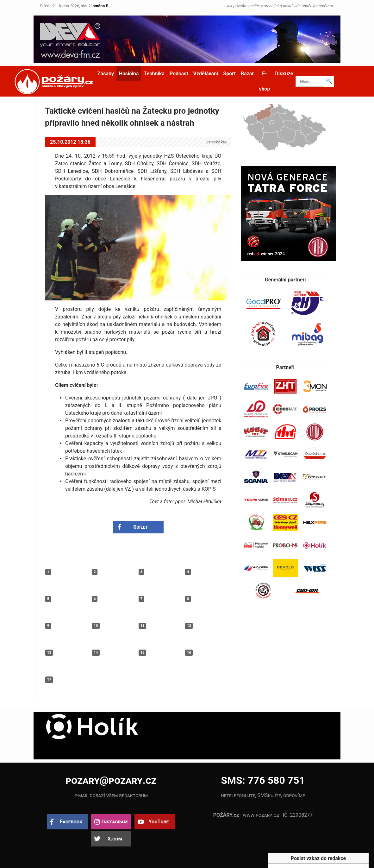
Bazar (247, 74)
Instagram (115, 822)
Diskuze (284, 74)
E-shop (264, 81)
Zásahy (106, 74)
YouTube (159, 822)
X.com (115, 839)
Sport (229, 74)
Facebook (71, 822)
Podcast (179, 74)
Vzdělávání (206, 74)
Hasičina (129, 74)
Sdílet (141, 527)
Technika (154, 74)
